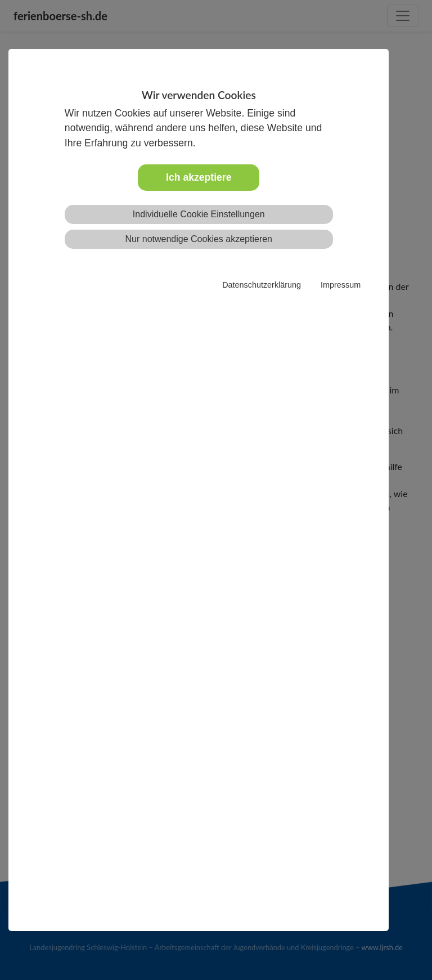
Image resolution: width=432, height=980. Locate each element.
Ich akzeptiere (199, 177)
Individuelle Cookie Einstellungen (199, 214)
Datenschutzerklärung (262, 285)
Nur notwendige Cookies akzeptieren (199, 239)
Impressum (341, 285)
